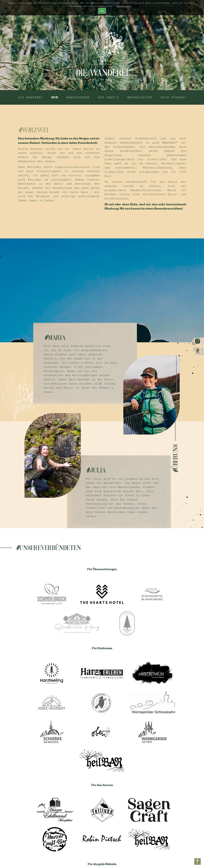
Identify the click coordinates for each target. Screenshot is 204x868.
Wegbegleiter (140, 97)
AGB (147, 851)
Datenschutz (124, 6)
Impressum (152, 843)
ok (102, 11)
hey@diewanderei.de (102, 840)
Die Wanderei (30, 97)
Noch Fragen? (174, 97)
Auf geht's (109, 97)
